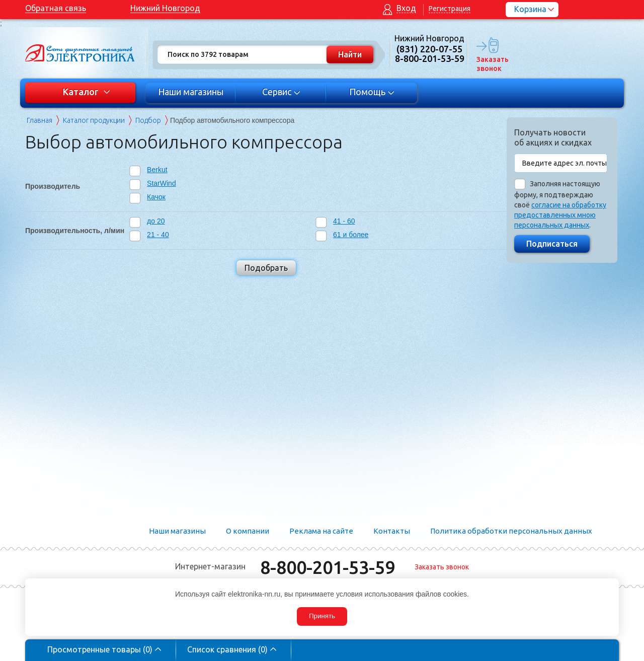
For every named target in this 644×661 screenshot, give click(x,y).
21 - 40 (158, 235)
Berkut (157, 170)
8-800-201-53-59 (328, 567)
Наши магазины (191, 92)
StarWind (162, 183)
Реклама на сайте (321, 531)
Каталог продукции (94, 120)
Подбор (148, 120)
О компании (248, 531)
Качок (156, 197)
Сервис (281, 92)
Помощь (372, 92)
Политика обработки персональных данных (511, 531)
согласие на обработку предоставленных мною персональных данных (560, 215)
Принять (322, 616)
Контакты (392, 531)
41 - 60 (344, 221)
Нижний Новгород (165, 8)
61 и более (351, 235)
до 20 (156, 221)
